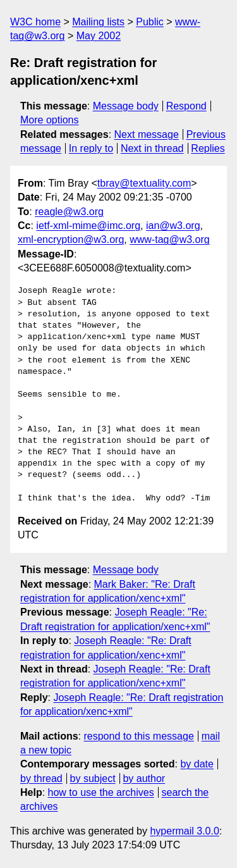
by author (144, 778)
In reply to (91, 148)
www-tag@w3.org (170, 239)
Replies (208, 148)
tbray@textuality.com (144, 183)
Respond (186, 106)
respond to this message (138, 736)
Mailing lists (98, 22)
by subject (93, 778)
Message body (126, 106)
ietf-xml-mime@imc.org (88, 226)
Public (150, 22)
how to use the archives (101, 792)
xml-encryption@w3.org (71, 239)
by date (197, 764)
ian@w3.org (173, 226)
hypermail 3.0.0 (184, 831)
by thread (41, 778)
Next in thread (152, 148)
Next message (147, 134)
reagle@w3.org (69, 212)
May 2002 (99, 36)
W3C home (35, 22)
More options (50, 120)
